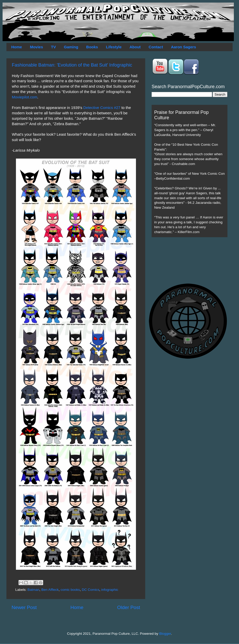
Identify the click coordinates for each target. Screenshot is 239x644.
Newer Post (24, 607)
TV (53, 47)
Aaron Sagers (183, 47)
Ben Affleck (50, 590)
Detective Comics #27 (102, 108)
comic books (70, 590)
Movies (36, 47)
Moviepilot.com (25, 97)
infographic (110, 590)
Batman (34, 590)
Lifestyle (114, 47)
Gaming (71, 47)
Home (17, 47)
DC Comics (90, 590)
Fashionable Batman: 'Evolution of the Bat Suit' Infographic (72, 65)
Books (92, 47)
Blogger (165, 634)
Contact (156, 47)
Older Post (129, 607)
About (135, 47)
